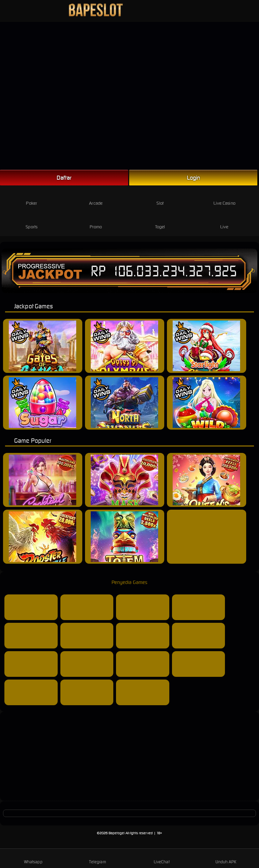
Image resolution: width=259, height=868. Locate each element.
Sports (32, 221)
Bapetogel (117, 833)
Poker (32, 198)
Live (224, 221)
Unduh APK (226, 858)
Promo (96, 221)
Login (194, 178)
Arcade (96, 198)
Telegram (97, 858)
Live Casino (224, 198)
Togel (160, 221)
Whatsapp (33, 858)
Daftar (64, 178)
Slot (160, 198)
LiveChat (162, 858)
